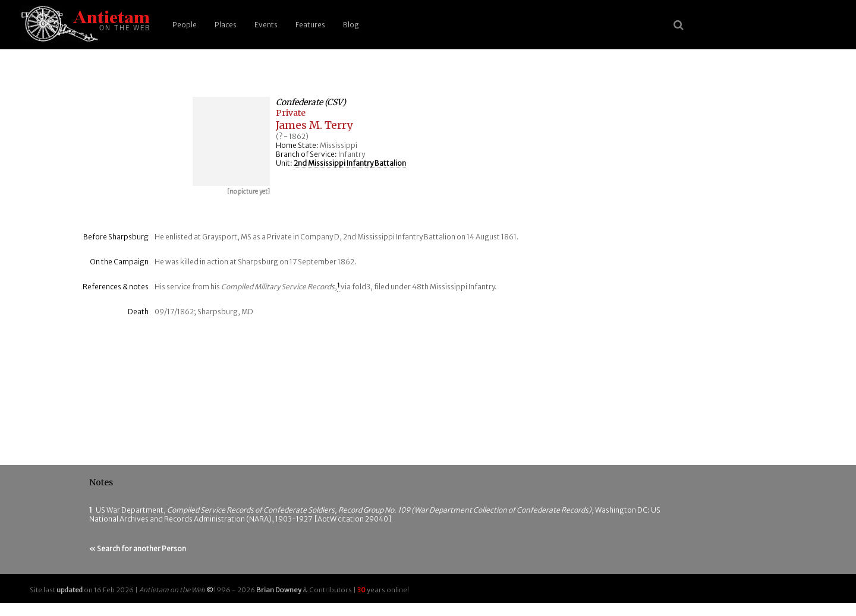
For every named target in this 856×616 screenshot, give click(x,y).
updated (70, 590)
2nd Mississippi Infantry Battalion (350, 163)
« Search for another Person (138, 549)
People (185, 25)
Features (310, 25)
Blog (351, 25)
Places (226, 25)
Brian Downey (279, 590)
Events (266, 25)
